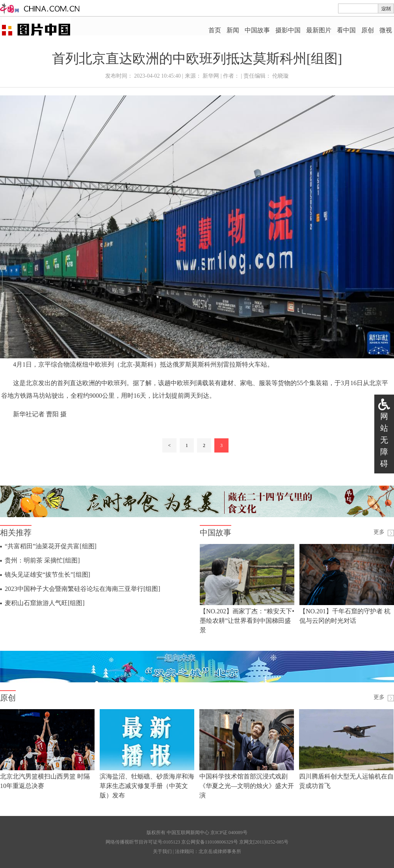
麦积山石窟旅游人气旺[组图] (45, 603)
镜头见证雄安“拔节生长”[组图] (47, 575)
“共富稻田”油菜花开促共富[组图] (51, 546)
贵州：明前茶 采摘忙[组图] (42, 560)
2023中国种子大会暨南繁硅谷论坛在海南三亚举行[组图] (83, 589)
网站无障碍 (384, 440)
